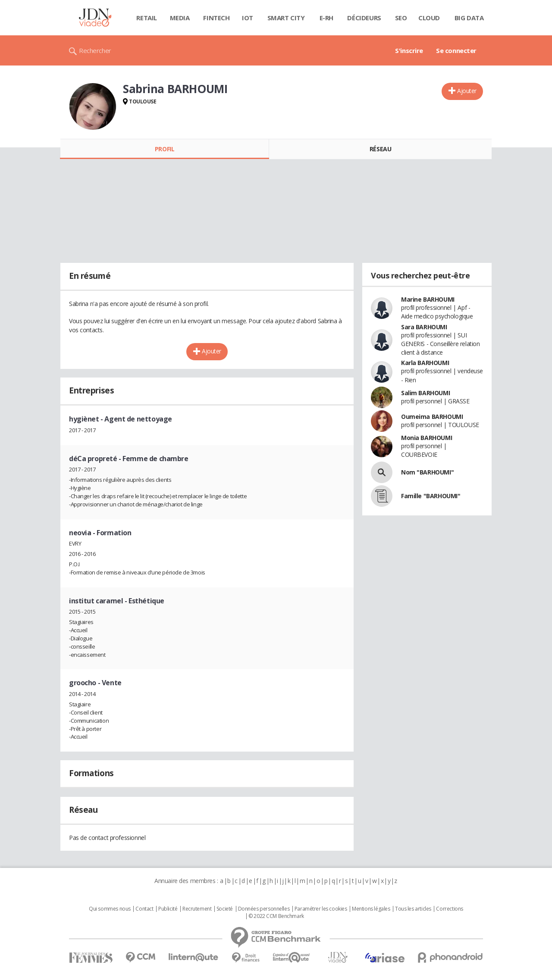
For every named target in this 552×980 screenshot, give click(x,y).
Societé (225, 909)
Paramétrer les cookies (321, 909)
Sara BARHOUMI (424, 327)
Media (180, 18)
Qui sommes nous (110, 909)
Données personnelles (264, 909)
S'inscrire (409, 50)
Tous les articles (413, 909)
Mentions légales (371, 909)
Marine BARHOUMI (428, 299)
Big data (469, 18)
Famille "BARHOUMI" (431, 496)
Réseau (380, 149)
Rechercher (95, 50)
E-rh (326, 18)
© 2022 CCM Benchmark (276, 916)
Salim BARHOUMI (425, 393)
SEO (401, 18)
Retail (146, 18)
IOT (248, 18)
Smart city (286, 18)
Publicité (168, 909)
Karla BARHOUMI (425, 363)
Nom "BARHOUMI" (427, 472)
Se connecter (456, 50)
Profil (165, 149)
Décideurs (364, 18)
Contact (144, 909)
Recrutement (197, 909)
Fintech (216, 18)
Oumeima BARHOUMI (432, 417)
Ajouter (467, 91)
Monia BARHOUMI (427, 438)
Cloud (429, 18)
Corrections (449, 909)
